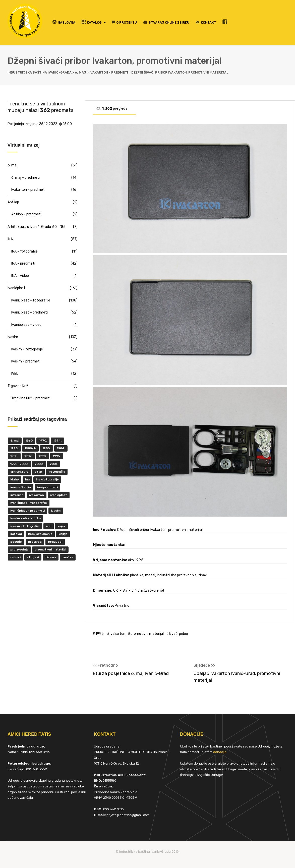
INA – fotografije (24, 251)
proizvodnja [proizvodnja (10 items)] (19, 549)
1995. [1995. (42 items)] (57, 456)
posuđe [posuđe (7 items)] (16, 542)
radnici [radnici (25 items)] (15, 557)
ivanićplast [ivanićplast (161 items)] (59, 495)
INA (10, 239)
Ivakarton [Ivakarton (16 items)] (37, 495)
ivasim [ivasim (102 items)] (56, 511)
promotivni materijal (147, 634)
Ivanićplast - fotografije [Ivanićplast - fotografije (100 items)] (29, 503)
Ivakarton (117, 634)
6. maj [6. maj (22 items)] (15, 441)
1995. (100, 634)
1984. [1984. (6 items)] (61, 448)
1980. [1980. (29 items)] (46, 448)
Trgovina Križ (18, 386)
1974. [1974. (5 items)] (57, 441)
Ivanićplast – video (26, 325)
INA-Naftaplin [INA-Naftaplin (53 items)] (21, 487)
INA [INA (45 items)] (27, 479)
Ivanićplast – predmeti (29, 312)
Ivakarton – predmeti (28, 190)
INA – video (20, 276)
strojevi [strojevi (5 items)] (33, 557)
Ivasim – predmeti (26, 361)
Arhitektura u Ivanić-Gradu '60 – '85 (37, 227)
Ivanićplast (16, 288)
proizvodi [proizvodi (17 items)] (55, 542)
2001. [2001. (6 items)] (54, 464)
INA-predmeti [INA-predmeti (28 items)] (47, 487)
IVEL (15, 374)
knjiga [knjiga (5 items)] (63, 534)
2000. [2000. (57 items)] (39, 464)
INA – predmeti (23, 263)
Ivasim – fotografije (27, 349)
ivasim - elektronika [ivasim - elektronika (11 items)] (25, 518)
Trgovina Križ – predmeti (31, 398)
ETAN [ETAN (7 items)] (38, 472)
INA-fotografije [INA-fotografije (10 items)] (47, 479)
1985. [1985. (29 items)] (14, 456)
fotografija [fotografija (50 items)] (57, 472)
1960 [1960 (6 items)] (29, 441)
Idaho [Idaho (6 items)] (15, 479)
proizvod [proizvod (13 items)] (35, 542)
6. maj (12, 165)
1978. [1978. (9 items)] (14, 448)
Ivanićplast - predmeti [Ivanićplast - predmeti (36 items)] (27, 511)
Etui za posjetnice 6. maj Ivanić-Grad (131, 673)
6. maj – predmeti (25, 178)
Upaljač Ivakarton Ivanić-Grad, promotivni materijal (237, 677)
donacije (220, 752)
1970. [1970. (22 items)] (43, 441)
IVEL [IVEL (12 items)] (49, 526)
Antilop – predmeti (26, 214)
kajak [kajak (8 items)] (61, 526)
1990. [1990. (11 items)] (42, 456)
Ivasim (13, 337)
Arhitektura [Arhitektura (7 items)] (19, 472)
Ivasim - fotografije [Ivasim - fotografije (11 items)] (25, 526)
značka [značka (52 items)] (68, 557)
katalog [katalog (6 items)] (16, 534)
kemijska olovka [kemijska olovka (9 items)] (40, 534)
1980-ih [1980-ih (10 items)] (30, 448)
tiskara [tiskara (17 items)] (51, 557)
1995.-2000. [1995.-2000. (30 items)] (19, 464)
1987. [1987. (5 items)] (28, 456)
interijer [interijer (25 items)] (17, 495)
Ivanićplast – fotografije (31, 300)
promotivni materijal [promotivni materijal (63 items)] (50, 549)
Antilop (13, 202)
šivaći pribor (179, 634)
